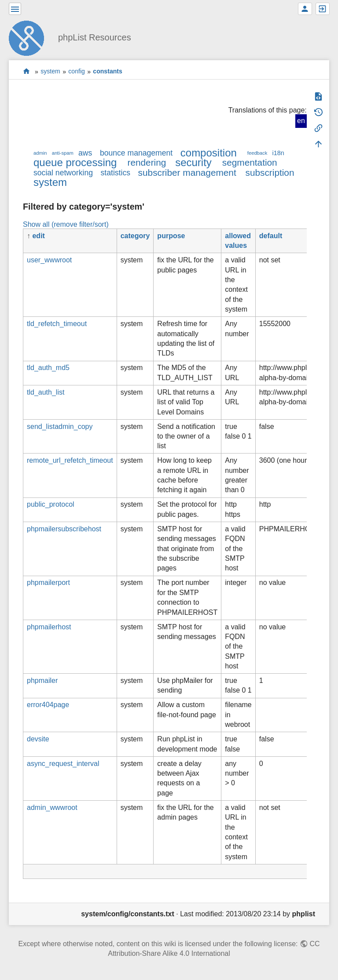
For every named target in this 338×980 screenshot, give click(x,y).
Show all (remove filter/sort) (66, 224)
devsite (38, 739)
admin (40, 153)
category (135, 236)
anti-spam (63, 153)
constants (108, 72)
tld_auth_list (46, 392)
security (193, 162)
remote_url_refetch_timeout (70, 460)
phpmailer (42, 681)
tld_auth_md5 (48, 368)
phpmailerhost (49, 627)
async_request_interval (63, 764)
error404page (48, 705)
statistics (116, 173)
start (27, 71)
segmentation (250, 162)
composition (209, 153)
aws (85, 153)
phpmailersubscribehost (64, 529)
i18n (278, 153)
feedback (257, 153)
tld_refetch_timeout (57, 324)
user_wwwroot (49, 260)
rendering (147, 162)
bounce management (136, 153)
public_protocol (51, 504)
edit (38, 236)
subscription (270, 172)
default (271, 236)
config (77, 72)
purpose (171, 236)
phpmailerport (48, 583)
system (50, 72)
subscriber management (187, 172)
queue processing (75, 162)
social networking (63, 173)
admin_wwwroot (52, 808)
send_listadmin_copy (60, 426)
